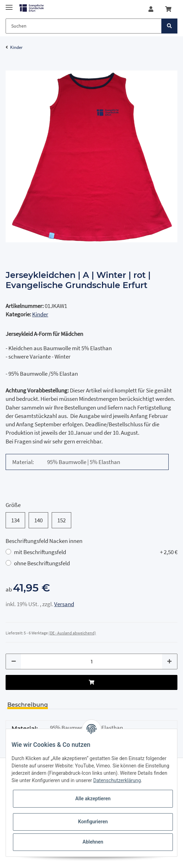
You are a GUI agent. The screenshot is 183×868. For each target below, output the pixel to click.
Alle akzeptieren (93, 799)
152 (61, 520)
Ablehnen (93, 842)
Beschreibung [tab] (28, 705)
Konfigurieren (93, 822)
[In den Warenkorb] (11, 67)
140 (38, 520)
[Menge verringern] (14, 661)
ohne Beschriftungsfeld (42, 563)
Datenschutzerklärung (117, 780)
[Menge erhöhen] (169, 661)
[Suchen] (84, 26)
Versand (64, 604)
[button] (151, 9)
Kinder (40, 314)
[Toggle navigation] (9, 4)
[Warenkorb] (168, 9)
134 (15, 520)
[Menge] (91, 661)
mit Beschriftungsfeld (96, 552)
